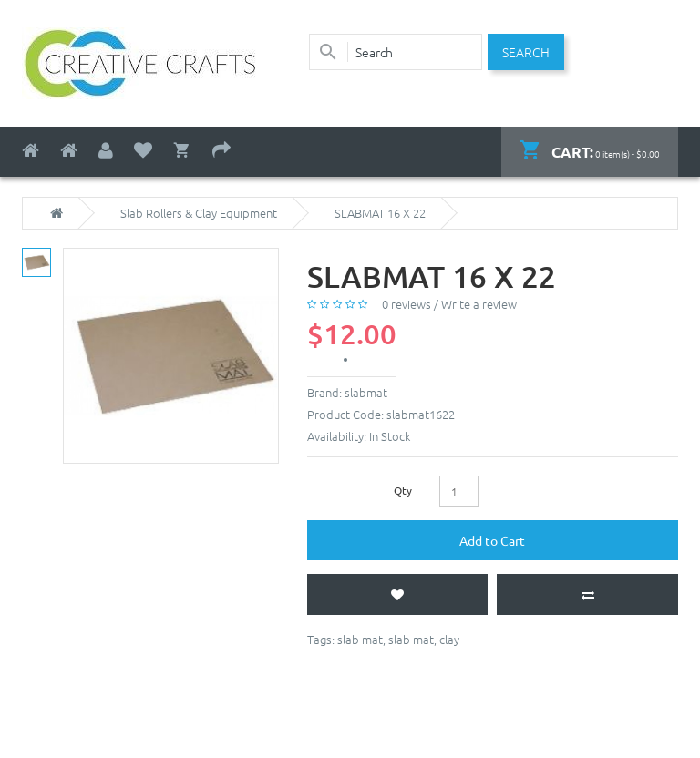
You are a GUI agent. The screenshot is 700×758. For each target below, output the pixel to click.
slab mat (360, 639)
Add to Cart (492, 540)
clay (449, 639)
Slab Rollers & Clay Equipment (199, 213)
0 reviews (407, 304)
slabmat (366, 392)
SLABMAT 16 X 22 (380, 213)
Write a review (479, 304)
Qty (403, 490)
